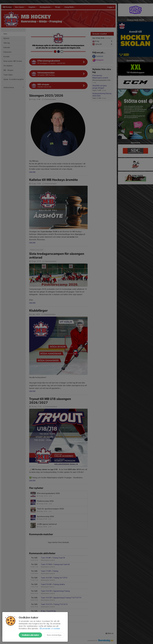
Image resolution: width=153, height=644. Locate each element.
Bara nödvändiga (54, 635)
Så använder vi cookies (50, 628)
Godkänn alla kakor (30, 635)
